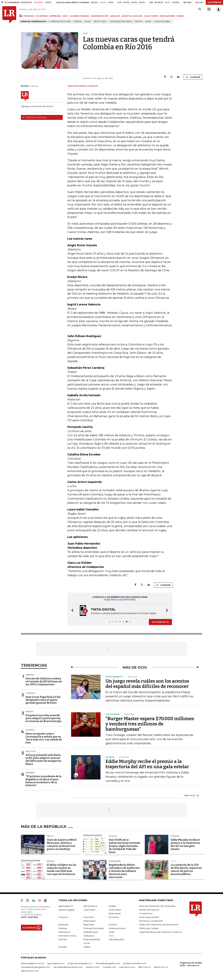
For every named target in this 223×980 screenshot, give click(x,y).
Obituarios (89, 936)
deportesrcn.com (30, 971)
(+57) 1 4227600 (29, 917)
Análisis (112, 906)
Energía (78, 22)
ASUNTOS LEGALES (132, 16)
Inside (112, 932)
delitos (139, 22)
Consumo (63, 917)
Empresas (63, 925)
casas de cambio (162, 22)
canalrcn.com (93, 967)
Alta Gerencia (90, 906)
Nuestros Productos (149, 910)
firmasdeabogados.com (108, 963)
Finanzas (63, 928)
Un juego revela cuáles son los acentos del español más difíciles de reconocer (147, 684)
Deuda (88, 22)
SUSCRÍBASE (214, 2)
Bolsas (50, 861)
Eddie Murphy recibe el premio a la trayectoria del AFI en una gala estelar (147, 764)
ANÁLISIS (115, 16)
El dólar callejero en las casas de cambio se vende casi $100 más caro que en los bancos (61, 869)
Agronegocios (66, 906)
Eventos (113, 925)
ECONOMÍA (42, 16)
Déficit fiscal (100, 22)
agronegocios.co (56, 963)
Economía (114, 917)
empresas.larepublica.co (80, 963)
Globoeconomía (117, 928)
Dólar (148, 22)
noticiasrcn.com (127, 967)
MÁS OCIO (190, 795)
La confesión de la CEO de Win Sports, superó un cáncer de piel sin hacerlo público (186, 869)
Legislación (115, 861)
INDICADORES (168, 16)
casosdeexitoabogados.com (35, 967)
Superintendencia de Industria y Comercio (160, 932)
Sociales (175, 836)
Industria (31, 751)
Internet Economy (67, 936)
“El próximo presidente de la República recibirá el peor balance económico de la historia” (44, 781)
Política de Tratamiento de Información (159, 925)
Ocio (111, 936)
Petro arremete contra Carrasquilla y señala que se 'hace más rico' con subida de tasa (44, 738)
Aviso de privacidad (149, 917)
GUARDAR (193, 77)
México (50, 836)
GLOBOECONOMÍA (79, 16)
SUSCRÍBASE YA (160, 622)
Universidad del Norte (121, 22)
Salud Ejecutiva (116, 939)
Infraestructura (91, 932)
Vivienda (113, 836)
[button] (72, 611)
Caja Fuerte (89, 910)
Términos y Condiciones (151, 921)
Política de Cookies (149, 928)
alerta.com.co (161, 967)
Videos (87, 947)
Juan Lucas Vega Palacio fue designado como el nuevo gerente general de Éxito (43, 700)
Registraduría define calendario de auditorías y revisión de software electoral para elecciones (124, 871)
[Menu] (21, 16)
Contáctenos (146, 913)
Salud (174, 861)
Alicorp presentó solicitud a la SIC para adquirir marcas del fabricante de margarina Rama (43, 759)
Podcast (63, 939)
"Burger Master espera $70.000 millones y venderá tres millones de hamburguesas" (150, 724)
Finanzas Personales (94, 928)
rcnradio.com (109, 967)
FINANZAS (29, 16)
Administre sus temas (35, 117)
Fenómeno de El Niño (61, 22)
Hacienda (30, 730)
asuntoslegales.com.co (33, 963)
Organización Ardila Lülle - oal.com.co (191, 964)
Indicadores (64, 932)
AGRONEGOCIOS (100, 16)
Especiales (89, 925)
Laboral (30, 675)
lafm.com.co (145, 967)
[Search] (200, 9)
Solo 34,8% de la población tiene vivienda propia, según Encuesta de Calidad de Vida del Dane (124, 846)
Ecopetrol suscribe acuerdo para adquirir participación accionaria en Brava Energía (44, 718)
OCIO (65, 16)
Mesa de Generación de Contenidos (157, 906)
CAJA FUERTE (151, 16)
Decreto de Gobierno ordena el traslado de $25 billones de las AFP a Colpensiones (44, 681)
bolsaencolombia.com (135, 963)
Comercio (31, 693)
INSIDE (180, 16)
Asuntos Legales (67, 910)
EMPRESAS (55, 16)
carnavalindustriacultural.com (68, 967)
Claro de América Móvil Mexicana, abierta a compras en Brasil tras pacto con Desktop (62, 844)
